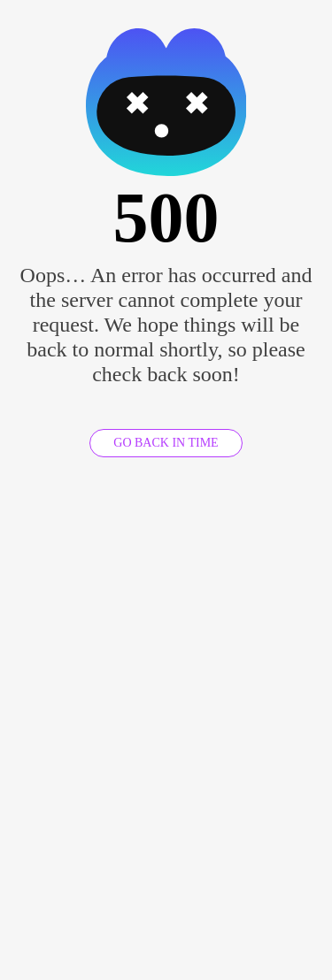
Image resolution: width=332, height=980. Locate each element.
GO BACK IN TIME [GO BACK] (166, 443)
